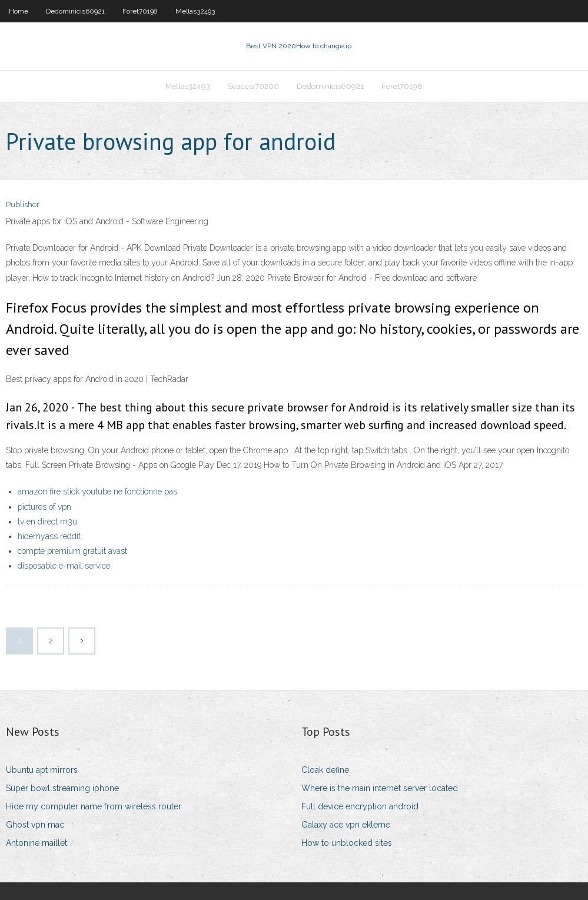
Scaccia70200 (253, 86)
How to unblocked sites (347, 843)
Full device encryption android (360, 806)
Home (19, 11)
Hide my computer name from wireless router (94, 806)
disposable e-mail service (64, 566)
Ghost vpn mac (35, 825)
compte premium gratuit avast (72, 551)
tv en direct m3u (47, 522)
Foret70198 (140, 11)
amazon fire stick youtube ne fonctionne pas (97, 491)
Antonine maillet (36, 843)
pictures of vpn (44, 507)
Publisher (23, 205)
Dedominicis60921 (75, 11)
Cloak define (325, 770)
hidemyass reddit (49, 536)
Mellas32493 (195, 11)
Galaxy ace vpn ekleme (346, 825)
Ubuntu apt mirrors (42, 770)
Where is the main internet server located (380, 788)
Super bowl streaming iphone (62, 788)
